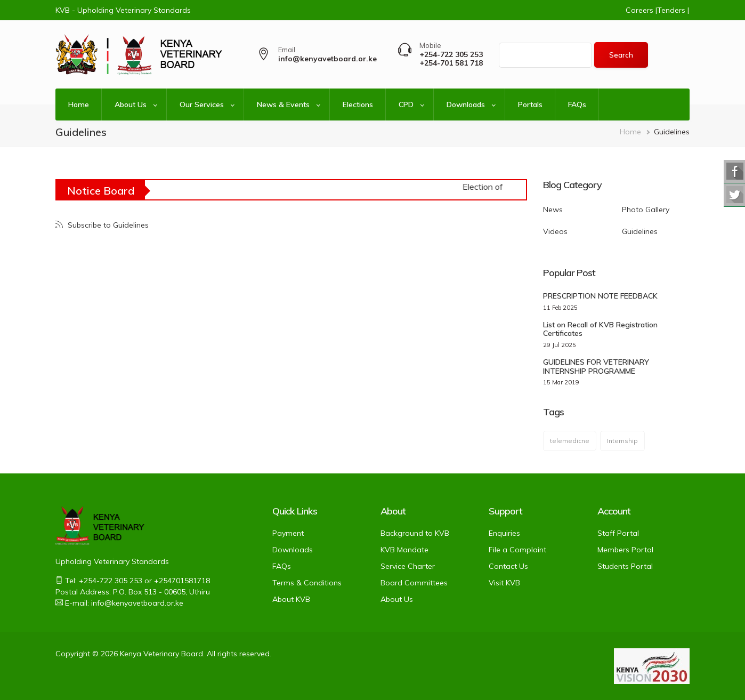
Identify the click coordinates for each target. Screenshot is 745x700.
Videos (555, 231)
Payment (288, 533)
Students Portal (625, 566)
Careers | (641, 10)
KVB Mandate (404, 550)
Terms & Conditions (307, 583)
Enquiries (504, 533)
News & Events (283, 104)
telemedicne (570, 441)
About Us (131, 104)
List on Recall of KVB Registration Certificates (600, 329)
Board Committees (414, 583)
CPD (406, 104)
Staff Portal (618, 533)
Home (79, 104)
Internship (622, 441)
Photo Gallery (646, 210)
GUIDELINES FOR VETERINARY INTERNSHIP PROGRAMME (596, 367)
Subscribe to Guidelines (107, 225)
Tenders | (673, 10)
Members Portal (625, 550)
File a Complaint (517, 550)
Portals (530, 104)
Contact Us (508, 566)
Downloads (466, 104)
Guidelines (640, 231)
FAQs (577, 104)
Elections (358, 104)
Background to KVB (415, 533)
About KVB (291, 599)
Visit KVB (504, 583)
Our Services (202, 104)
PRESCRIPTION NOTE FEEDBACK (600, 296)
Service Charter (408, 566)
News (553, 210)
